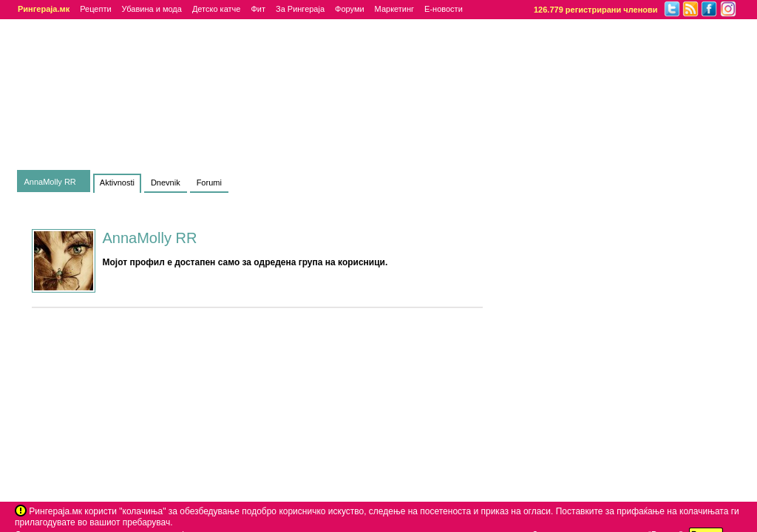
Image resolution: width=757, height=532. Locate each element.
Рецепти (95, 9)
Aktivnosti (117, 183)
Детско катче (217, 9)
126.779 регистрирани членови (596, 10)
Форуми (350, 9)
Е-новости (444, 9)
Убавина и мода (152, 9)
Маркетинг (394, 9)
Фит (258, 9)
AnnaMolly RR (50, 182)
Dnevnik (166, 183)
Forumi (209, 183)
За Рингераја (300, 9)
